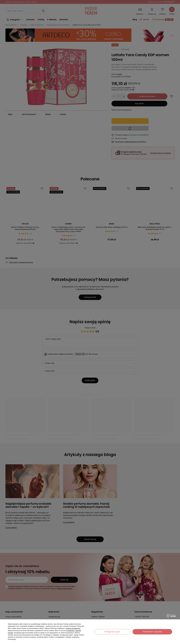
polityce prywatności (73, 628)
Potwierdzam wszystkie (152, 632)
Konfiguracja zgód (112, 632)
